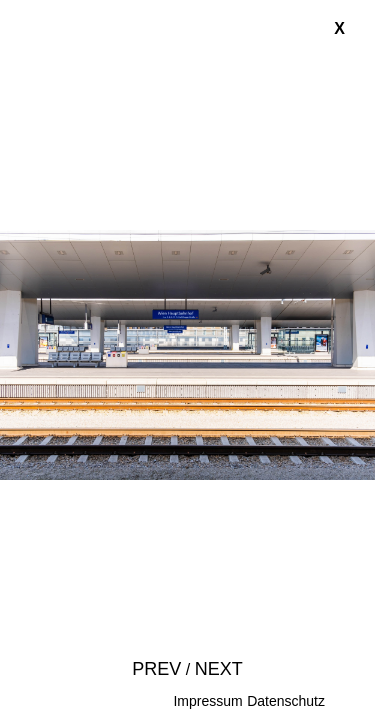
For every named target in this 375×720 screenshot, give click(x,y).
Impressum (207, 701)
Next (219, 669)
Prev (156, 669)
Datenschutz (286, 701)
